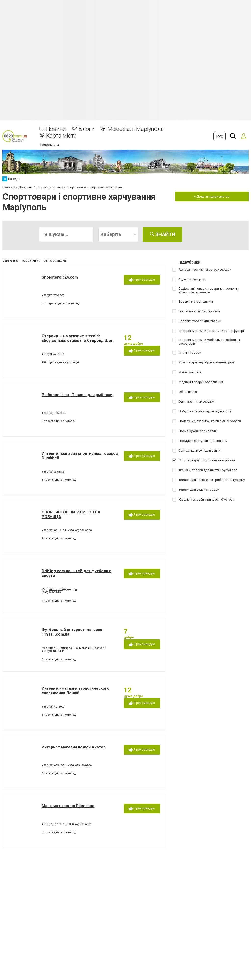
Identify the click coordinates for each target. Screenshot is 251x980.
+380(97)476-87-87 (53, 296)
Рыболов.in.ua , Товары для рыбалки (77, 395)
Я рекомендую (142, 280)
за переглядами (55, 261)
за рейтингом (31, 261)
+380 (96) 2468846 (53, 472)
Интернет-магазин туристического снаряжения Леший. (76, 691)
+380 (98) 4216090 (53, 707)
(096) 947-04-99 (51, 592)
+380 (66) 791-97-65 (54, 824)
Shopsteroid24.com (60, 277)
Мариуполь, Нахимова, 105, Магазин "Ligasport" (74, 648)
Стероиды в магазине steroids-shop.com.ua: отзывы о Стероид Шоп (77, 338)
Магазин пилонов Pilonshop (68, 806)
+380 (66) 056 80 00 (80, 531)
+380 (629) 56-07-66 (80, 765)
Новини (56, 129)
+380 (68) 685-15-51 (54, 765)
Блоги (87, 129)
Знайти (163, 234)
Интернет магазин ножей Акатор (74, 747)
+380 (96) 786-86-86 (54, 413)
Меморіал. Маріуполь (136, 129)
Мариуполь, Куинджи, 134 (59, 589)
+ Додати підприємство (212, 196)
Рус (220, 136)
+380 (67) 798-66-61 (80, 824)
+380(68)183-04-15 (53, 651)
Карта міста (61, 136)
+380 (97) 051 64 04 (54, 531)
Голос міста (50, 145)
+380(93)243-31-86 (53, 354)
